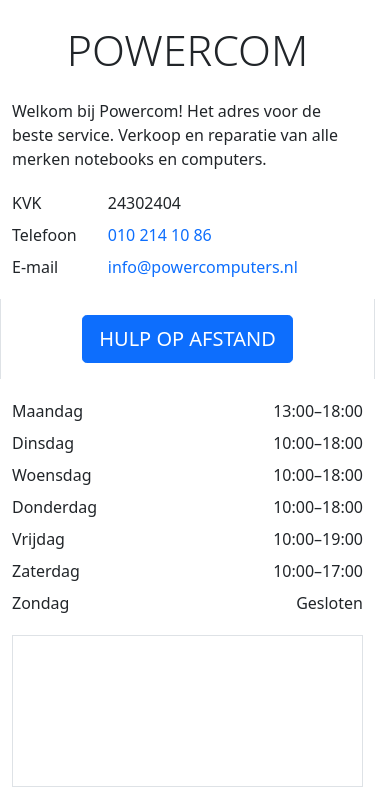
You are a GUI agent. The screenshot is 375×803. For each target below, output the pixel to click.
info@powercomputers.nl (203, 267)
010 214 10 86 (160, 235)
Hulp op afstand (187, 338)
